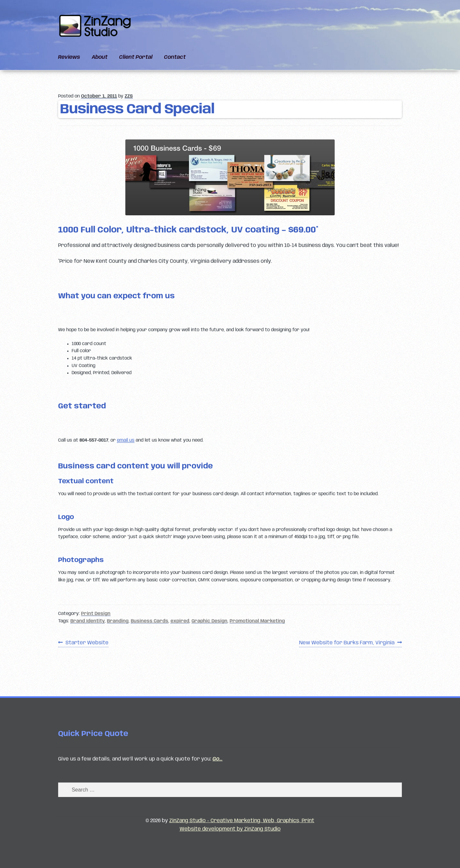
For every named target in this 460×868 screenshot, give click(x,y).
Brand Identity (88, 621)
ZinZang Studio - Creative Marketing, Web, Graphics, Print (242, 821)
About (100, 57)
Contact (175, 57)
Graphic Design (209, 621)
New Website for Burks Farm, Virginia (347, 643)
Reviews (69, 57)
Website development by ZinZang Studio (230, 829)
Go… (218, 759)
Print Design (96, 614)
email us (126, 440)
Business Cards (150, 621)
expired (180, 621)
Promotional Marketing (257, 621)
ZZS (129, 96)
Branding (118, 621)
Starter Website (87, 643)
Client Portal (136, 57)
